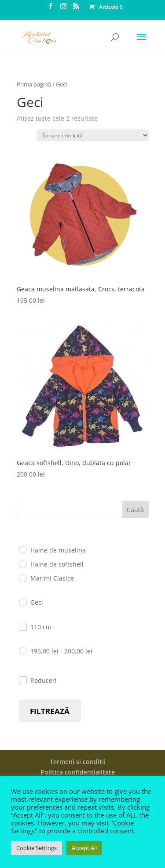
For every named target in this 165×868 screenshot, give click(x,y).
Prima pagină (34, 84)
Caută (135, 510)
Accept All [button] (84, 848)
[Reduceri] (22, 680)
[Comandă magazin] (93, 135)
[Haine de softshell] (22, 564)
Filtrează (50, 711)
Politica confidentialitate (78, 772)
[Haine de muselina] (22, 549)
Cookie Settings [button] (37, 848)
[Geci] (22, 602)
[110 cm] (22, 626)
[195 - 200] (22, 650)
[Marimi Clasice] (22, 578)
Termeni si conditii (78, 762)
